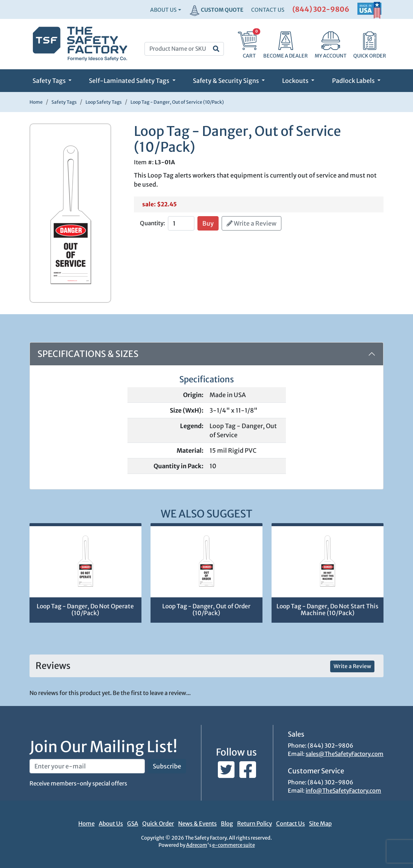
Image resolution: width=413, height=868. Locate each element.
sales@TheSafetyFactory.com (345, 754)
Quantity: (152, 223)
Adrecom (197, 845)
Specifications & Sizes (88, 354)
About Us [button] (163, 10)
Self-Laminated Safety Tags (130, 81)
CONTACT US (268, 10)
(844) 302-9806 (321, 9)
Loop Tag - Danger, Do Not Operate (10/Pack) (85, 610)
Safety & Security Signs (227, 81)
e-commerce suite (234, 845)
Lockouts (296, 81)
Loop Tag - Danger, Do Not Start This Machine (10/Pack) (327, 610)
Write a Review (252, 223)
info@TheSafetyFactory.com (343, 791)
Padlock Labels (354, 81)
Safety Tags (50, 81)
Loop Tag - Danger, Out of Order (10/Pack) (206, 610)
